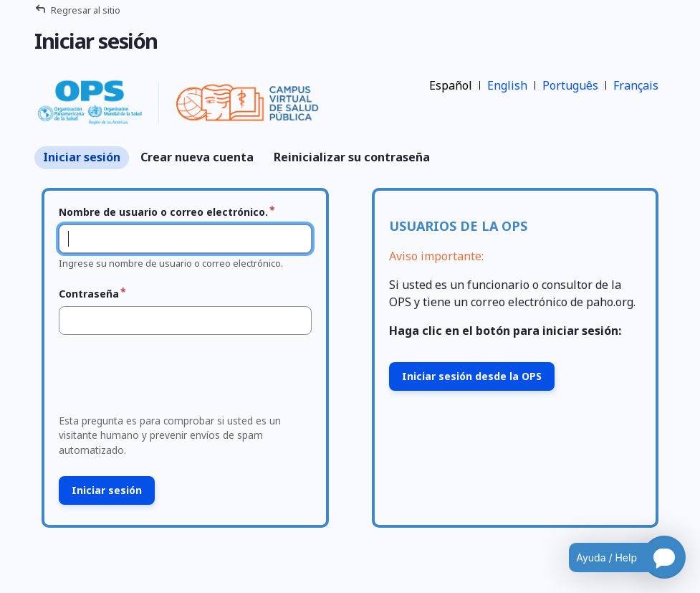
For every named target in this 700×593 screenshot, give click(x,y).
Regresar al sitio (86, 10)
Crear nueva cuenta (197, 157)
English (507, 85)
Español (451, 85)
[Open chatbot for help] (617, 557)
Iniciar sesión (82, 157)
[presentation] (162, 379)
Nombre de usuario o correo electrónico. (163, 212)
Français (636, 85)
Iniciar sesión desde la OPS (472, 376)
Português (570, 85)
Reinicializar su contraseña (352, 157)
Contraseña (89, 294)
